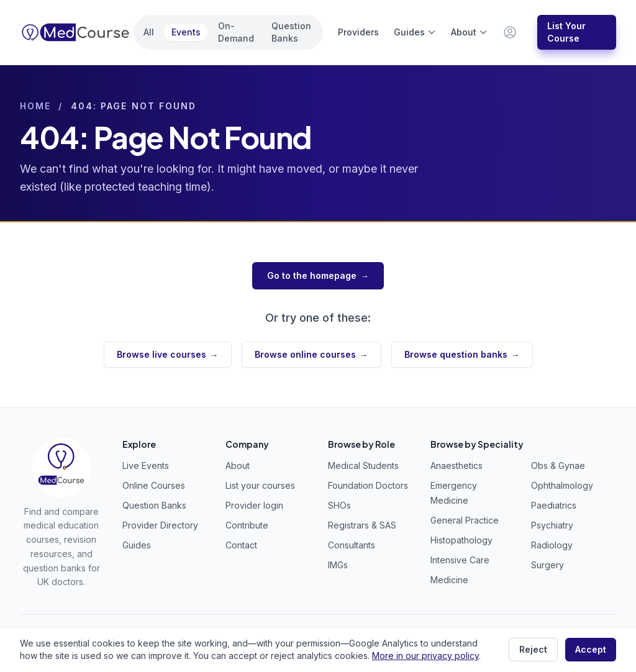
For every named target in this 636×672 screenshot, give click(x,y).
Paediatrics (554, 505)
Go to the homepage (318, 276)
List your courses (260, 485)
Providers (358, 32)
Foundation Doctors (368, 485)
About (469, 32)
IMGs (338, 565)
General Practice (465, 520)
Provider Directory (160, 525)
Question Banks (291, 32)
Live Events (146, 465)
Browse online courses (311, 355)
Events (186, 32)
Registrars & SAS (362, 525)
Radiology (552, 545)
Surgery (547, 565)
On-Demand (236, 32)
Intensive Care (460, 560)
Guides (415, 32)
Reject (533, 649)
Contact (241, 545)
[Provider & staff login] (510, 32)
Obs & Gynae (558, 465)
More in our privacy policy (425, 656)
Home (35, 106)
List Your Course (566, 32)
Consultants (352, 545)
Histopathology (461, 540)
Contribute (247, 525)
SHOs (339, 505)
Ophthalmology (562, 485)
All (149, 32)
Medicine (449, 580)
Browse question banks (462, 355)
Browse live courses (168, 355)
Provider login (254, 505)
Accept (591, 649)
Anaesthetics (457, 465)
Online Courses (154, 485)
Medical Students (363, 465)
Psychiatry (552, 525)
